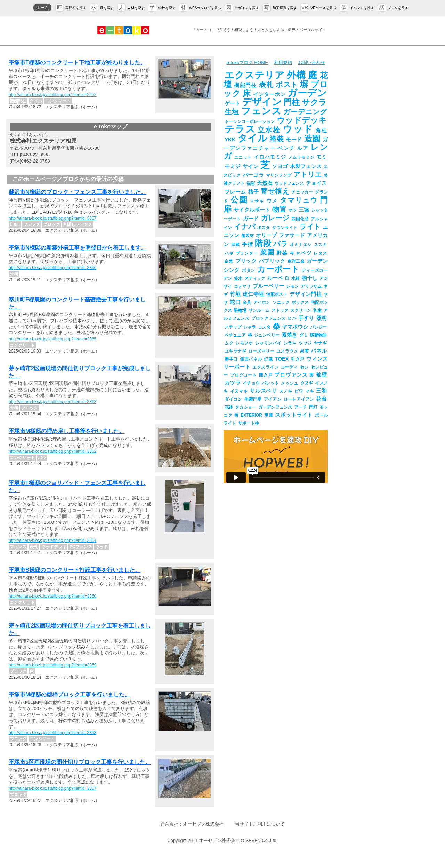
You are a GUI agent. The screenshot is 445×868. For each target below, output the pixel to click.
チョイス (316, 183)
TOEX (282, 359)
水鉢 (296, 278)
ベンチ (286, 148)
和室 (317, 310)
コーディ (289, 367)
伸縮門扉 (253, 399)
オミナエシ (301, 245)
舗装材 (248, 236)
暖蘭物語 (318, 335)
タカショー (246, 407)
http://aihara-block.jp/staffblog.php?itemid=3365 (52, 339)
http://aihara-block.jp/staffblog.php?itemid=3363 (52, 402)
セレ (304, 367)
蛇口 (235, 302)
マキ (310, 391)
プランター (247, 253)
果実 (304, 351)
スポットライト (294, 415)
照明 (322, 318)
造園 (312, 139)
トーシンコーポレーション (250, 121)
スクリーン (301, 310)
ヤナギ (320, 343)
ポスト (287, 85)
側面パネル (251, 359)
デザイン (262, 102)
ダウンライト (285, 228)
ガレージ (275, 218)
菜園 (267, 252)
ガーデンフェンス (275, 407)
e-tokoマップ (111, 127)
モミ (322, 157)
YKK (230, 140)
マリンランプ (279, 175)
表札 (266, 85)
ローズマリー (261, 351)
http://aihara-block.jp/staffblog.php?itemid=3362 (52, 451)
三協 (304, 210)
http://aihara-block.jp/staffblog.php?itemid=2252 (52, 95)
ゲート (232, 103)
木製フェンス (306, 166)
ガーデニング (305, 112)
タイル (252, 138)
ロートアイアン (299, 399)
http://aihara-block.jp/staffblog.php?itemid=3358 (52, 733)
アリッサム (311, 286)
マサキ (257, 201)
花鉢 (229, 407)
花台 (321, 399)
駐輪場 (240, 310)
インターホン (269, 94)
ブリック (246, 261)
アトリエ (308, 174)
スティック (255, 278)
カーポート (278, 269)
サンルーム (259, 310)
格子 (254, 192)
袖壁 (321, 375)
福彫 (251, 183)
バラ (280, 244)
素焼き (289, 335)
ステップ (233, 327)
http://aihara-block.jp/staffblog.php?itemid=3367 (52, 218)
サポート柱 (249, 423)
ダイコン (233, 399)
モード (294, 140)
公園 (239, 200)
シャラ (250, 327)
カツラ (233, 383)
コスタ (264, 327)
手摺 (247, 244)
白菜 (229, 261)
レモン (292, 286)
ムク (229, 343)
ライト (310, 227)
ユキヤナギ (235, 351)
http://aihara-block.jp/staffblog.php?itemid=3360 (52, 596)
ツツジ (305, 343)
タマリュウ (299, 200)
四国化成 (300, 219)
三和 (321, 391)
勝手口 (231, 359)
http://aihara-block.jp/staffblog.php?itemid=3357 (52, 788)
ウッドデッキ (302, 120)
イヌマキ (239, 391)
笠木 (238, 278)
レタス (320, 253)
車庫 (269, 415)
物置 (279, 209)
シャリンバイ (268, 343)
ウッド (298, 129)
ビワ (299, 391)
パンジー (318, 327)
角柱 (321, 131)
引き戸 (297, 359)
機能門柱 (245, 85)
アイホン (262, 302)
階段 (263, 243)
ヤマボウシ (295, 327)
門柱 (292, 102)
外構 (297, 75)
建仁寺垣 (253, 294)
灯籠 (268, 359)
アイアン (273, 399)
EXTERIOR (252, 415)
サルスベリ (263, 391)
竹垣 (235, 294)
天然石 (265, 183)
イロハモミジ (270, 157)
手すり (306, 318)
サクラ (314, 102)
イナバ (245, 227)
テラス (240, 129)
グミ (304, 335)
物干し (310, 278)
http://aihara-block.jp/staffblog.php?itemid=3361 (52, 540)
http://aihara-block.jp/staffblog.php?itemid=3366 (52, 268)
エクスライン (265, 367)
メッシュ (289, 383)
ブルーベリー (268, 286)
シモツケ (244, 343)
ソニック (281, 302)
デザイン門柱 (306, 294)
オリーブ (266, 235)
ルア (303, 148)
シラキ (290, 343)
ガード (251, 219)
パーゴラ (253, 175)
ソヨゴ (280, 166)
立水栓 (269, 130)
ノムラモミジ (301, 157)
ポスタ (264, 228)
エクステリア (255, 75)
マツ (292, 210)
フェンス (261, 111)
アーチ (300, 407)
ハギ (229, 253)
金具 (247, 302)
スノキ (286, 391)
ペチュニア (235, 335)
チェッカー (302, 192)
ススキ (320, 245)
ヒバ (292, 318)
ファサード (292, 235)
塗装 (277, 139)
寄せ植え (275, 191)
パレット (270, 383)
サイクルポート (252, 210)
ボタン (249, 270)
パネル (319, 351)
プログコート (244, 375)
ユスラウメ (287, 351)
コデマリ (242, 286)
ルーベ (275, 278)
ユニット (243, 157)
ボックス (300, 302)
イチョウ (251, 383)
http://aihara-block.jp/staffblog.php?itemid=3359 (52, 665)
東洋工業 (296, 261)
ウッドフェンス (289, 183)
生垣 (232, 112)
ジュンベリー (267, 335)
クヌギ (307, 383)
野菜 (282, 253)
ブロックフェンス (268, 318)
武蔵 (236, 245)
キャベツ (301, 253)
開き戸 (266, 375)
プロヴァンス (291, 375)
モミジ (233, 166)
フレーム (235, 192)
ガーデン (307, 93)
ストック (280, 310)
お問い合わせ (311, 62)
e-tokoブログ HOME (247, 62)
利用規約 (283, 62)
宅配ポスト (277, 294)
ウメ (272, 201)
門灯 (313, 407)
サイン (251, 166)
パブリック (272, 261)
